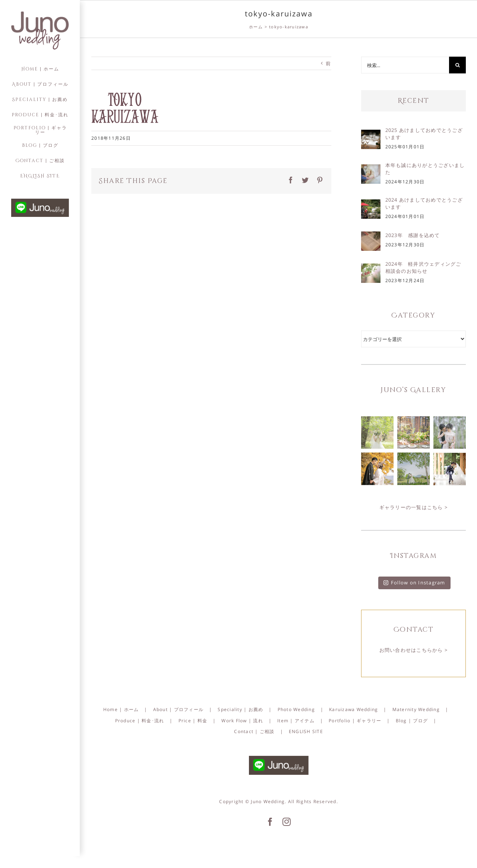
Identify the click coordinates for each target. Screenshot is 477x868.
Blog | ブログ (412, 721)
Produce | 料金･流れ (140, 721)
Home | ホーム (121, 709)
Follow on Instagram (414, 583)
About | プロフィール (179, 709)
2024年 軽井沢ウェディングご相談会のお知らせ (423, 267)
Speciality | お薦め (240, 709)
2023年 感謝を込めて (413, 235)
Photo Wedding (296, 709)
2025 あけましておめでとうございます (424, 134)
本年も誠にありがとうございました (425, 169)
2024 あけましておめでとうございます (424, 203)
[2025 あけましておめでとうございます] (371, 135)
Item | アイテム (296, 721)
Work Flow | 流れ (242, 721)
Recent (413, 101)
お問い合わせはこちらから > (414, 650)
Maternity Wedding (416, 709)
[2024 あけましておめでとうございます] (371, 205)
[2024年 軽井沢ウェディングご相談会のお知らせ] (371, 269)
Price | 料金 (193, 721)
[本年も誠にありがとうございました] (371, 170)
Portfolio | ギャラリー (355, 721)
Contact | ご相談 (254, 731)
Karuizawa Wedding (353, 709)
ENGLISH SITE (306, 731)
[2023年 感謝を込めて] (371, 237)
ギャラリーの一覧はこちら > (414, 507)
